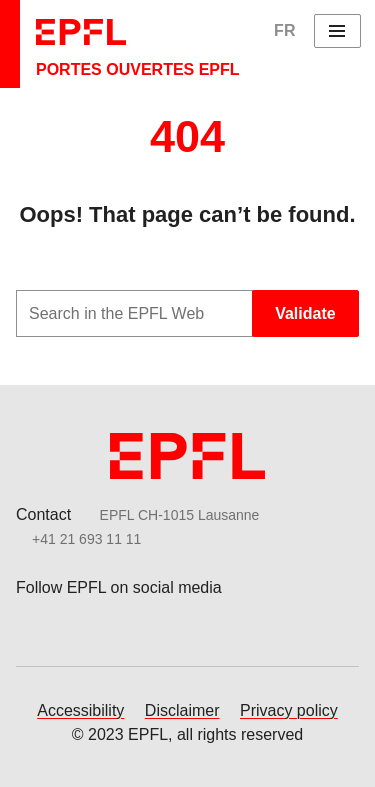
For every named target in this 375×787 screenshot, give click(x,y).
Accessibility (80, 710)
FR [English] (284, 30)
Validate (305, 313)
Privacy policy (289, 710)
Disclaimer (182, 710)
